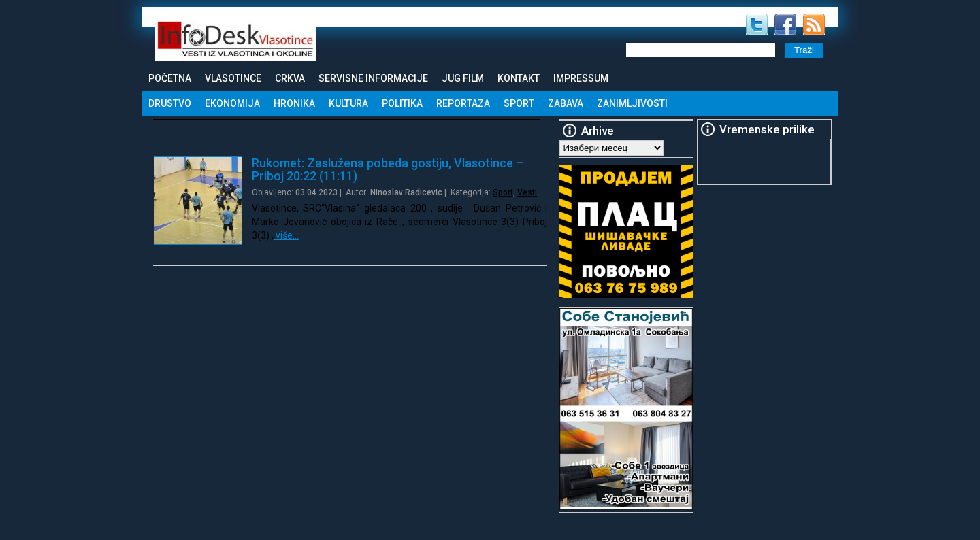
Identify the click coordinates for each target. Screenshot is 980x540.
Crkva (290, 78)
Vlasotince (233, 78)
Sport (519, 103)
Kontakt (519, 78)
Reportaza (463, 103)
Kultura (348, 103)
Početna (170, 78)
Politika (402, 103)
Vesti (527, 192)
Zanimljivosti (632, 103)
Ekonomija (232, 103)
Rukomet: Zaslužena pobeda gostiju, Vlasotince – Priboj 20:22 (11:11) (388, 169)
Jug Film (463, 78)
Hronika (294, 103)
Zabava (566, 103)
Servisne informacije (373, 78)
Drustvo (170, 103)
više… (286, 235)
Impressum (581, 78)
